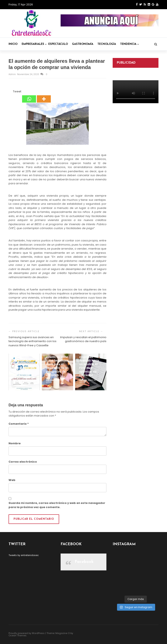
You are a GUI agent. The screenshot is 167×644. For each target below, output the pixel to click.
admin (12, 74)
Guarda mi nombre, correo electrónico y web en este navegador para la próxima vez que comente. (57, 505)
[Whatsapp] (29, 96)
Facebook (84, 562)
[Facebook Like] (10, 92)
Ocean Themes (17, 635)
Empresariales (34, 44)
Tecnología (107, 44)
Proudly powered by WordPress (27, 633)
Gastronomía (83, 44)
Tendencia (130, 44)
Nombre (15, 443)
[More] (44, 96)
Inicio (13, 44)
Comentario (19, 424)
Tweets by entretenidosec (24, 555)
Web (12, 480)
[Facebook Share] (9, 92)
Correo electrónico (23, 462)
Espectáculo (58, 44)
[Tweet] (12, 92)
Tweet (17, 91)
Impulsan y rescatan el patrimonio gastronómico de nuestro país (83, 339)
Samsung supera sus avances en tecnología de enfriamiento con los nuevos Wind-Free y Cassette (32, 341)
